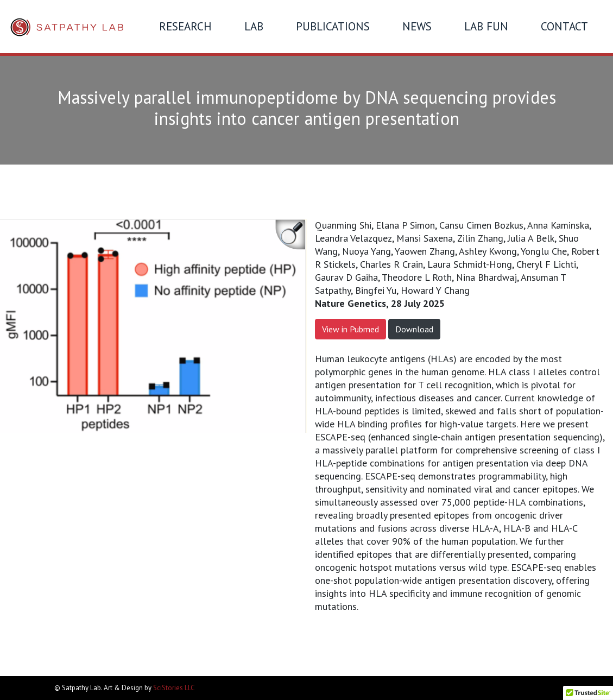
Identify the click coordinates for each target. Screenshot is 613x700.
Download (414, 329)
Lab (254, 26)
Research (185, 26)
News (417, 26)
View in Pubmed (350, 329)
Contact (564, 26)
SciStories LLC (174, 688)
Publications (333, 26)
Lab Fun (486, 26)
